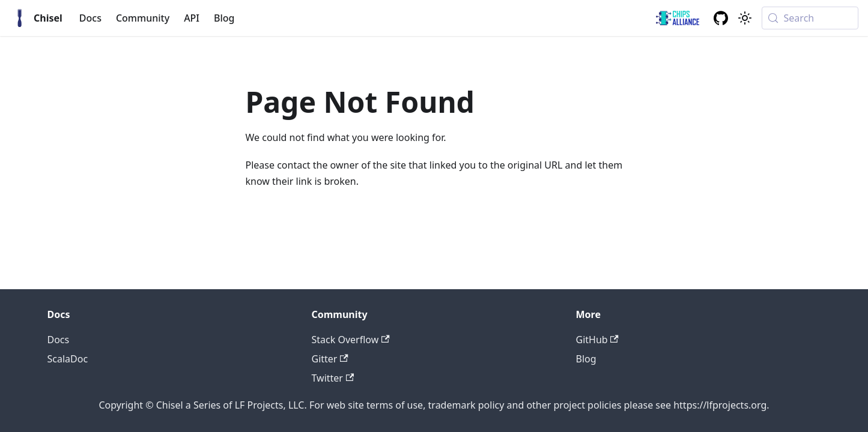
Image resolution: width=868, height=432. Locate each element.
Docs (90, 18)
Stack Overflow (351, 340)
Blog (224, 18)
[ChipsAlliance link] (678, 18)
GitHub (597, 340)
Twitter (333, 378)
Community (143, 18)
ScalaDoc (68, 359)
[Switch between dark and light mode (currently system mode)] (745, 18)
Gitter (330, 359)
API (192, 18)
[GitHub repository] (721, 18)
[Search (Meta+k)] (810, 18)
